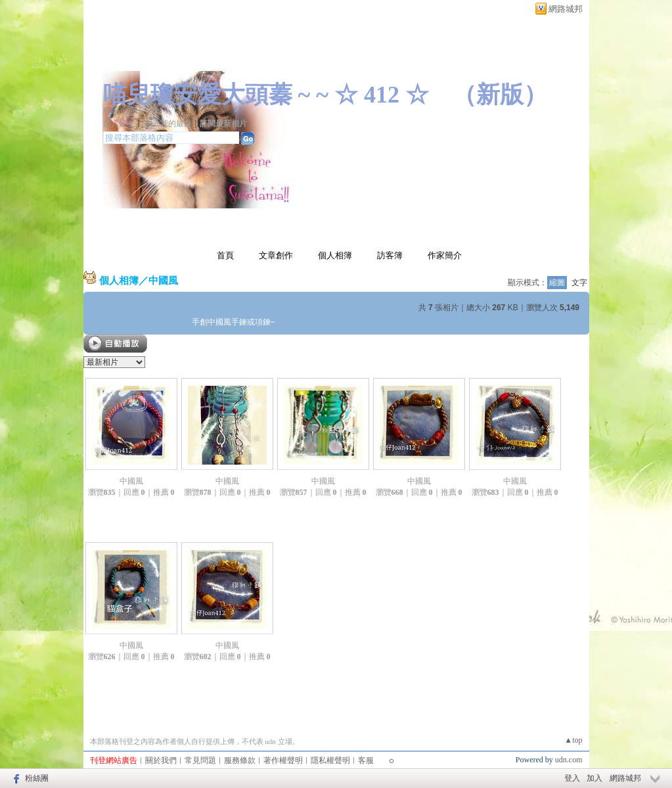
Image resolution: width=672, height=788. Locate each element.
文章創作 (276, 255)
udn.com (569, 760)
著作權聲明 (283, 760)
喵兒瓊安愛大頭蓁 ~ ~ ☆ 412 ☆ (266, 95)
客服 (366, 760)
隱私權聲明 (330, 760)
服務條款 (240, 760)
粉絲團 (37, 778)
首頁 (225, 255)
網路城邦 (566, 9)
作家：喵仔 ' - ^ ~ (133, 110)
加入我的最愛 (168, 124)
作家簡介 (445, 255)
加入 (594, 778)
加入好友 (119, 124)
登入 (572, 778)
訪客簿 (390, 255)
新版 (500, 95)
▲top (573, 740)
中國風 (163, 280)
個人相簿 (335, 255)
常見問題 (200, 760)
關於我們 (161, 760)
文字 (579, 283)
